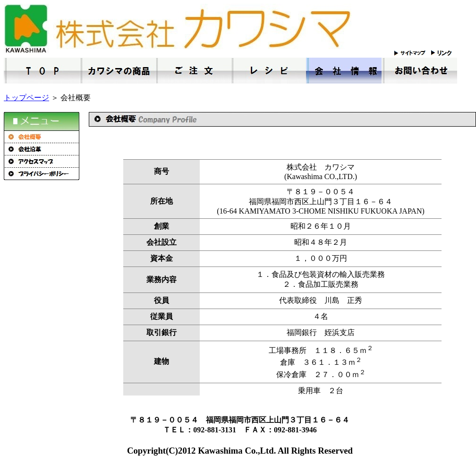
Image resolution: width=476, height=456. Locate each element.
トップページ (26, 98)
